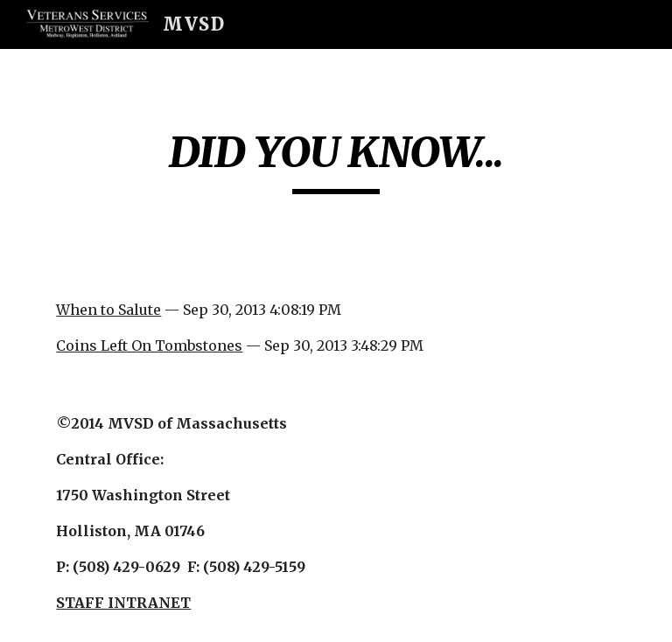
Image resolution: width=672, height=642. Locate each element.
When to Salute (108, 310)
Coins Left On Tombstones (149, 345)
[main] (336, 160)
